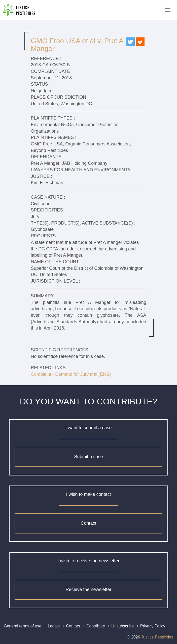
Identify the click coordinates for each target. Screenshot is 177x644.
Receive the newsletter (88, 589)
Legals (54, 626)
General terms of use (23, 626)
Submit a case (88, 457)
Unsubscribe (122, 626)
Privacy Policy (153, 626)
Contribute (96, 626)
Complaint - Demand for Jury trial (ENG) (71, 374)
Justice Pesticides (157, 637)
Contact (88, 523)
